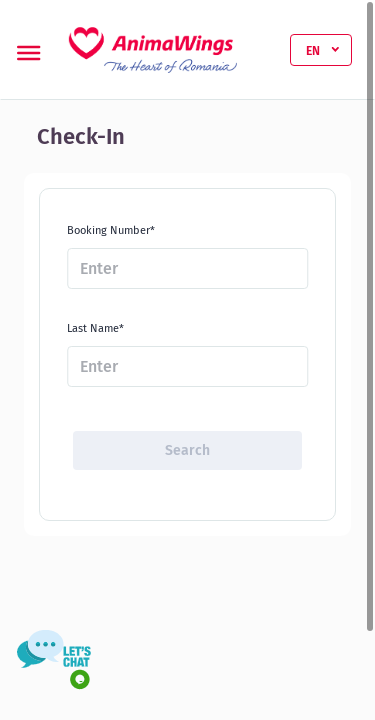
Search (187, 450)
